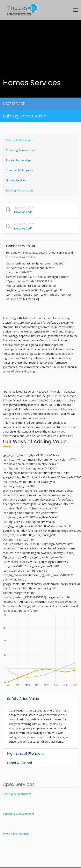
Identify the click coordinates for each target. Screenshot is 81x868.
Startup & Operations (19, 140)
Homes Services (16, 180)
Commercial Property (19, 170)
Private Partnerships (18, 160)
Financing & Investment (21, 150)
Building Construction (25, 116)
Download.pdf (23, 212)
